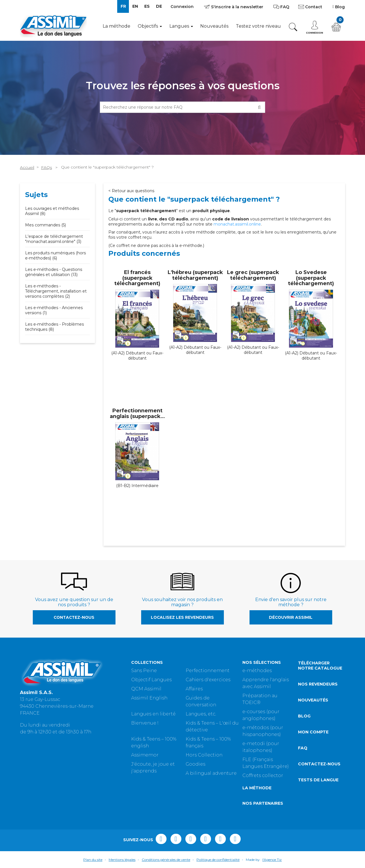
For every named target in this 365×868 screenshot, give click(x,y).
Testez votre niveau (258, 26)
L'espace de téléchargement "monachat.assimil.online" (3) (54, 239)
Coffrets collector (263, 775)
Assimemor (145, 755)
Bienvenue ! (145, 723)
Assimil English (149, 698)
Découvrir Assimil (291, 617)
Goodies (195, 764)
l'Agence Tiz (272, 860)
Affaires (194, 689)
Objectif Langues (151, 680)
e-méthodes (257, 671)
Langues (181, 26)
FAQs (46, 167)
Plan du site (93, 860)
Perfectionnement (208, 671)
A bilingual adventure (211, 773)
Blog (304, 716)
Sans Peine (144, 671)
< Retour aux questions (131, 191)
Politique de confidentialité (218, 860)
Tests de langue (318, 780)
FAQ (303, 748)
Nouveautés (214, 26)
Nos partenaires (263, 803)
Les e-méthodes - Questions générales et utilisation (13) (54, 272)
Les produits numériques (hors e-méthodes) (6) (55, 255)
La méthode (116, 26)
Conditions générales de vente (166, 860)
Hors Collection (204, 755)
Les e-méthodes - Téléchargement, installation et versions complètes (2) (56, 291)
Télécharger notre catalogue (320, 666)
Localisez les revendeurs (182, 617)
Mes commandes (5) (45, 225)
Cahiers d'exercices (208, 680)
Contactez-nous (74, 617)
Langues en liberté (153, 714)
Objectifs (150, 26)
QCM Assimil (146, 689)
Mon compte (313, 732)
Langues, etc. (201, 714)
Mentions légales (122, 860)
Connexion (182, 7)
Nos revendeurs (318, 684)
